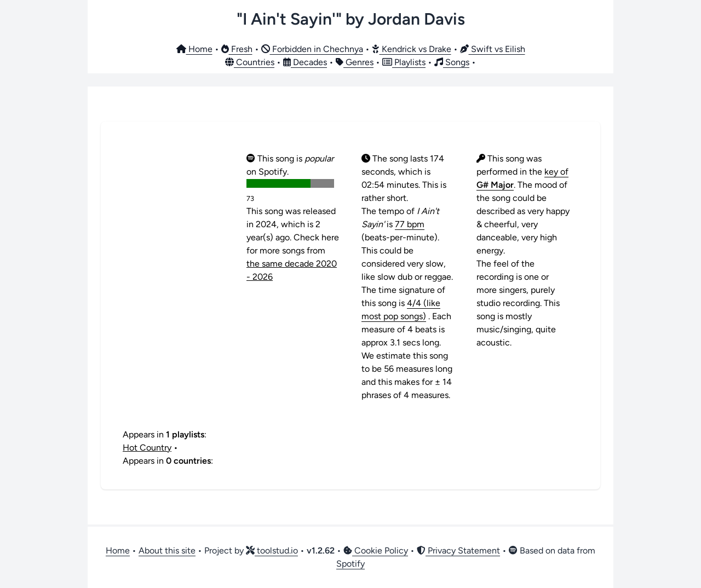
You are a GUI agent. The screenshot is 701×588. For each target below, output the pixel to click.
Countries (250, 62)
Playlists (404, 62)
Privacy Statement (458, 550)
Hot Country (147, 448)
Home (194, 49)
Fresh (237, 49)
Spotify (350, 564)
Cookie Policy (376, 550)
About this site (167, 550)
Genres (355, 62)
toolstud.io (272, 550)
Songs (452, 62)
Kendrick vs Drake (412, 49)
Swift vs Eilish (493, 49)
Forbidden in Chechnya (312, 49)
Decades (305, 62)
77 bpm (410, 224)
